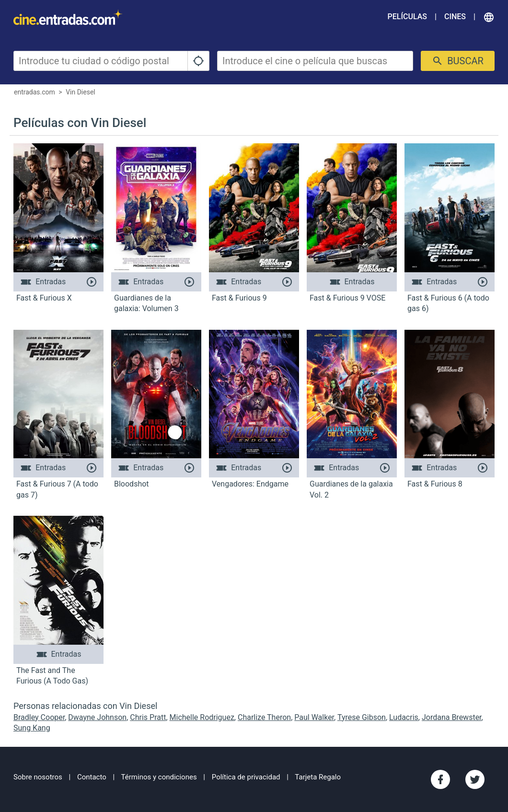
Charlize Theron (264, 717)
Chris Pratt (148, 717)
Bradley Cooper (39, 717)
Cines (455, 17)
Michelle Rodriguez (202, 717)
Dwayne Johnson (97, 717)
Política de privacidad (246, 777)
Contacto (92, 777)
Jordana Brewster (452, 717)
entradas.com (35, 92)
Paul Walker (314, 717)
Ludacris (404, 717)
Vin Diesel (81, 92)
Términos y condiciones (159, 777)
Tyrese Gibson (362, 717)
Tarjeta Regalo (318, 777)
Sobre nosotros (38, 777)
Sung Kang (32, 728)
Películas (407, 17)
